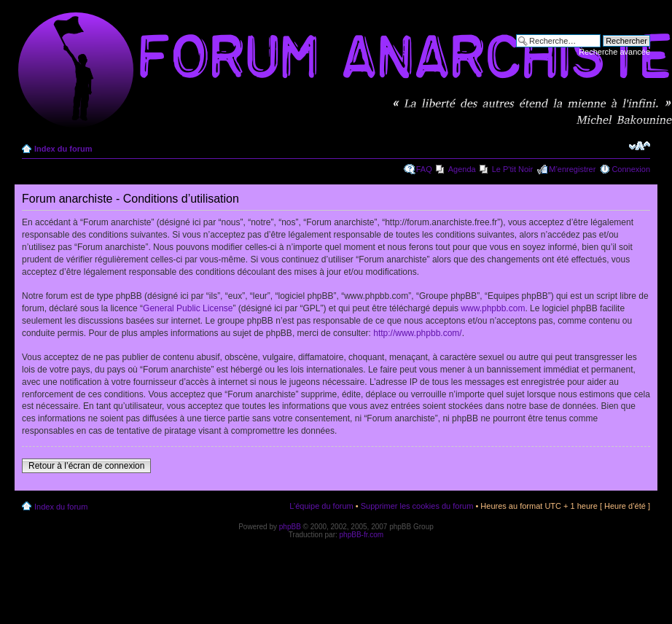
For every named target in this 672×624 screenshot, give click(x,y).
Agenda (462, 169)
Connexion (631, 169)
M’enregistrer (572, 169)
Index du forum (63, 149)
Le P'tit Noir (513, 169)
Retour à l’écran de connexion (86, 466)
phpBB (290, 527)
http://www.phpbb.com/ (417, 333)
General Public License (188, 308)
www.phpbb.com (493, 308)
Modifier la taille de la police (640, 146)
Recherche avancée (614, 52)
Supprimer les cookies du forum (417, 506)
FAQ (424, 169)
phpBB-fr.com (362, 535)
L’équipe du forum (321, 506)
